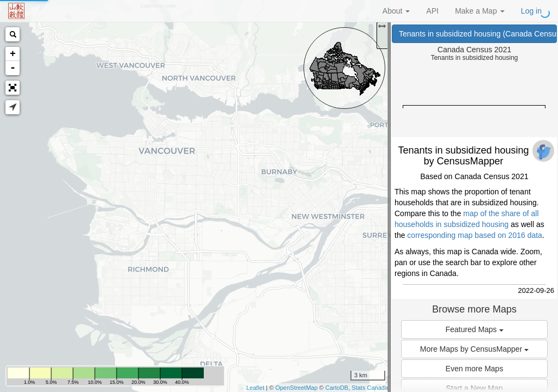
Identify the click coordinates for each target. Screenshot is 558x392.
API (432, 11)
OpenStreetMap (296, 388)
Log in (531, 11)
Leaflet (255, 388)
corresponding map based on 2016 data (475, 235)
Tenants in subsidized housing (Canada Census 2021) (478, 34)
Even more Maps (475, 369)
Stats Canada (370, 388)
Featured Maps (474, 329)
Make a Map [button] (480, 11)
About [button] (396, 11)
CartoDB (337, 388)
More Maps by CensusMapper (474, 349)
